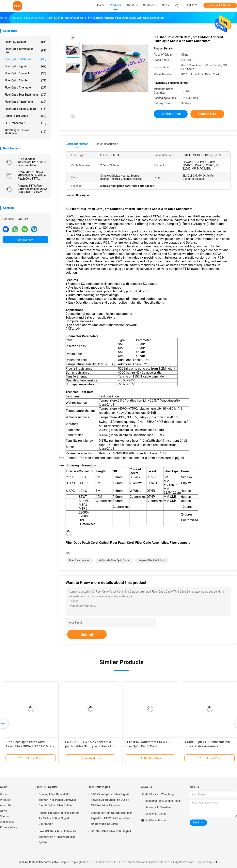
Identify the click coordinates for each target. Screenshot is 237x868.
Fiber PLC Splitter (25, 42)
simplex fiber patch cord (152, 560)
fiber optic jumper (79, 560)
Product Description (106, 144)
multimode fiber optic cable (114, 560)
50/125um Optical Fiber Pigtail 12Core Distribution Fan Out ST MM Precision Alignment (110, 800)
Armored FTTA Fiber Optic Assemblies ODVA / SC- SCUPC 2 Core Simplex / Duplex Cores (32, 189)
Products (6, 800)
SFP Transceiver (25, 123)
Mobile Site (7, 822)
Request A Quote (220, 5)
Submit (87, 634)
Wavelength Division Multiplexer (25, 132)
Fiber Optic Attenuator (25, 88)
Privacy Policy (8, 827)
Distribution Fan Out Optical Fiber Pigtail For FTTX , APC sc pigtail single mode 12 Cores (111, 818)
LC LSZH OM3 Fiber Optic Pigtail (111, 831)
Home (4, 794)
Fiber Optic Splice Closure (25, 109)
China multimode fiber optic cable (38, 862)
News (3, 811)
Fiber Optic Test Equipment (25, 95)
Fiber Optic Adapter (25, 80)
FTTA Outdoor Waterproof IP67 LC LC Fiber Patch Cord (32, 162)
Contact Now (25, 240)
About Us (6, 805)
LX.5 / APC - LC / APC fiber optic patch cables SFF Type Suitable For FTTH (90, 746)
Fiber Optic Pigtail (25, 66)
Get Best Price (171, 114)
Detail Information (77, 144)
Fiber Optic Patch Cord (25, 59)
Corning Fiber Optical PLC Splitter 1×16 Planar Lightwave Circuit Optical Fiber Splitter (58, 800)
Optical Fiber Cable (25, 116)
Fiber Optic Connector (25, 73)
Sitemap (5, 816)
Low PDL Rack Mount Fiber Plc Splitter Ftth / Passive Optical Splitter (58, 837)
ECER (216, 862)
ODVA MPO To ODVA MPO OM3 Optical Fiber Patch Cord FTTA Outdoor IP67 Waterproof (32, 175)
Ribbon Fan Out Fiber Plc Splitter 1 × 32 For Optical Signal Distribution (59, 818)
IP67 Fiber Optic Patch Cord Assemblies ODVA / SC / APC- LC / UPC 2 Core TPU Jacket (30, 746)
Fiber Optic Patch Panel (25, 102)
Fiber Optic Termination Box (25, 50)
